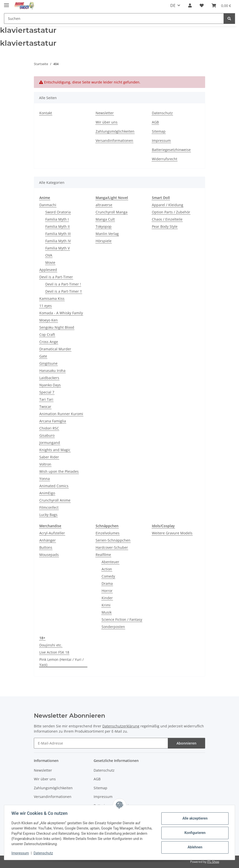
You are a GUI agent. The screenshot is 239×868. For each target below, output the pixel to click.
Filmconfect (49, 507)
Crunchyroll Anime (55, 500)
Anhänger (48, 540)
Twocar (45, 407)
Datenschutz (44, 853)
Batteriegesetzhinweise (171, 150)
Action (107, 569)
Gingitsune (48, 363)
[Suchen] (229, 19)
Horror (107, 591)
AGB (155, 122)
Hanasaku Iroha (52, 371)
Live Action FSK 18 (54, 652)
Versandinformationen (114, 140)
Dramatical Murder (55, 349)
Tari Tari (46, 399)
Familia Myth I (57, 219)
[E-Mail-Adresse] (101, 743)
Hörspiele (104, 241)
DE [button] (173, 5)
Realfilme (103, 555)
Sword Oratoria (58, 212)
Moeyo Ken (49, 320)
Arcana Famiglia (53, 421)
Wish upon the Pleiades (59, 471)
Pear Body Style (165, 226)
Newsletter (105, 113)
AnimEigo (47, 493)
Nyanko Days (50, 385)
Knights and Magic (55, 450)
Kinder (107, 598)
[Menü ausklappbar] (6, 3)
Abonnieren (186, 743)
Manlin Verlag (107, 234)
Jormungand (50, 443)
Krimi (106, 605)
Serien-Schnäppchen (113, 540)
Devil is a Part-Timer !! (64, 291)
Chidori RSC (49, 428)
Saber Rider (49, 457)
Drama (107, 583)
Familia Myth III (58, 234)
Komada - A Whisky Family (61, 313)
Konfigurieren (194, 833)
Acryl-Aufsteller (52, 533)
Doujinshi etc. (51, 645)
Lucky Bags (48, 515)
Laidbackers (49, 378)
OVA (49, 255)
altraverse (104, 205)
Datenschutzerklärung (121, 726)
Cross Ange (49, 342)
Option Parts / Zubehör (171, 212)
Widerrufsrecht (165, 159)
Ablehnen (194, 847)
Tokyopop (104, 226)
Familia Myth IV (58, 241)
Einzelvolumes (108, 533)
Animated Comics (54, 486)
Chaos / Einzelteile (167, 219)
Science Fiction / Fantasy (122, 619)
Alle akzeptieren (194, 818)
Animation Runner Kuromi (61, 414)
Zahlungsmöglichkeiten (115, 131)
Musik (107, 612)
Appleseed (48, 270)
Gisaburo (47, 435)
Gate (43, 356)
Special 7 (47, 392)
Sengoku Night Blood (57, 327)
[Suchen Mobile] (114, 19)
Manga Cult (105, 219)
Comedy (108, 576)
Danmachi (48, 205)
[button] (190, 5)
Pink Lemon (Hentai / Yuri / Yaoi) (61, 662)
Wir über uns (107, 122)
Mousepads (49, 555)
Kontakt (46, 113)
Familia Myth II (58, 226)
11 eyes (46, 306)
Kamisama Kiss (52, 298)
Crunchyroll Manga (112, 212)
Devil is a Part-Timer (56, 277)
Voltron (45, 464)
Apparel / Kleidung (168, 205)
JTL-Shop (213, 862)
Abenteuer (110, 562)
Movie (50, 262)
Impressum (21, 853)
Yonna (45, 479)
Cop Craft (47, 335)
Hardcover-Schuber (112, 547)
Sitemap (159, 131)
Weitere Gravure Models (172, 533)
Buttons (46, 547)
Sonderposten (113, 627)
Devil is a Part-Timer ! (63, 284)
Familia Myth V (58, 248)
